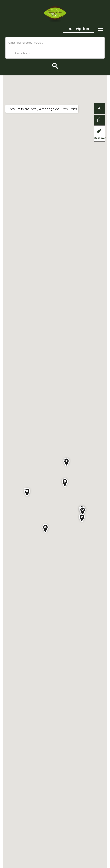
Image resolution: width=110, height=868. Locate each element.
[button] (101, 29)
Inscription (79, 29)
